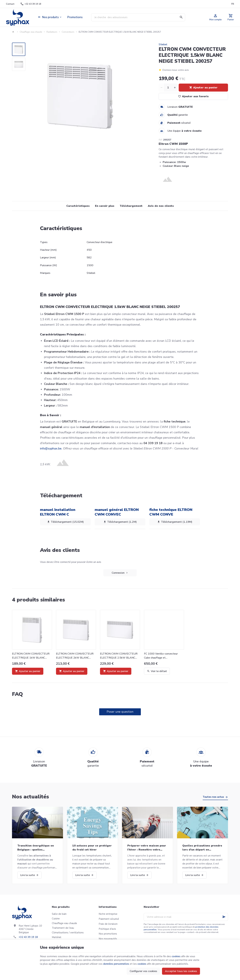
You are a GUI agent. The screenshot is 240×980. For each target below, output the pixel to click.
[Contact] (10, 4)
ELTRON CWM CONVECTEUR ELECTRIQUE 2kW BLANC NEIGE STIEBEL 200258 (75, 656)
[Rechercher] (181, 17)
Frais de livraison (108, 924)
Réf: (161, 140)
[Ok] (224, 917)
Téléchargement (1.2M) (120, 522)
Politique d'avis (107, 929)
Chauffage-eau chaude (31, 32)
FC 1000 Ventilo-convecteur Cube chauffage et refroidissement (161, 656)
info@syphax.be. (51, 448)
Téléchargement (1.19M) (175, 522)
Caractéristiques (78, 206)
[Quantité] (168, 88)
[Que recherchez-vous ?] (138, 17)
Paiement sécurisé (109, 919)
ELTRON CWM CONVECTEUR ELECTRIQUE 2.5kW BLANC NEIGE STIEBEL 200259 (119, 656)
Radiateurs (52, 32)
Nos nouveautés (108, 939)
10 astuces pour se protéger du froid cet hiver (92, 848)
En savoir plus (105, 206)
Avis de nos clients (161, 206)
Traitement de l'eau (63, 928)
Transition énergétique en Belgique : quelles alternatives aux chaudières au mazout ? (37, 848)
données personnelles (116, 964)
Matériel (57, 937)
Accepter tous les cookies (181, 971)
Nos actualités (30, 797)
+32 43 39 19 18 (28, 937)
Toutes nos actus (213, 797)
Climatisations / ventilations (68, 933)
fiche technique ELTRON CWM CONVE (171, 512)
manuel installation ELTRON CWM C (58, 512)
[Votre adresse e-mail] (186, 917)
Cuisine (56, 919)
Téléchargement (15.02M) (65, 522)
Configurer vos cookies (143, 971)
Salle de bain (59, 914)
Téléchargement (131, 206)
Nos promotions (108, 934)
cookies (176, 956)
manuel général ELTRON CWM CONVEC (117, 512)
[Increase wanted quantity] (175, 88)
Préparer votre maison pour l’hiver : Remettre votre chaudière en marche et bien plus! (147, 848)
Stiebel (163, 44)
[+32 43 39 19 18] (31, 4)
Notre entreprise (108, 914)
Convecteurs (68, 32)
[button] (50, 17)
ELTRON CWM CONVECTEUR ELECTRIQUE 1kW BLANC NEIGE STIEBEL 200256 (31, 656)
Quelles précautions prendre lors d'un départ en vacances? (202, 848)
